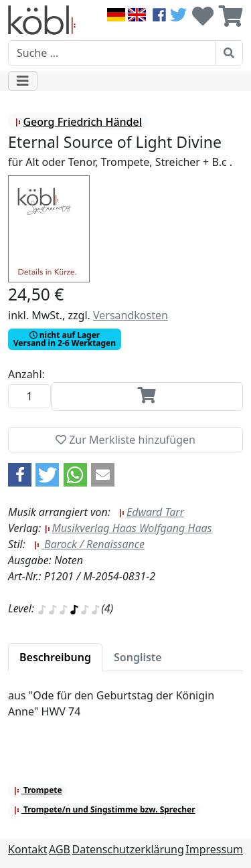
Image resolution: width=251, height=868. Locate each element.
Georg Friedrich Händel (78, 122)
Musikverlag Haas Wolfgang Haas (128, 528)
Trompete (38, 790)
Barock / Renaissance (89, 544)
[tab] (55, 657)
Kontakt (28, 849)
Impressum (214, 849)
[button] (20, 475)
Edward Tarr (151, 512)
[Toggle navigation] (23, 81)
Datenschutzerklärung (128, 849)
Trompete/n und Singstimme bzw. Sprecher (104, 809)
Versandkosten (131, 315)
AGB (60, 849)
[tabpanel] (125, 711)
